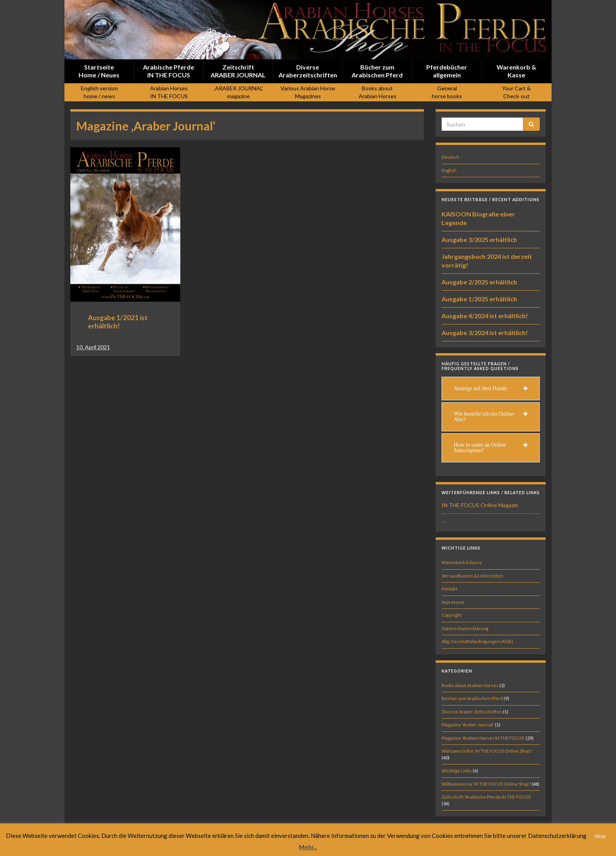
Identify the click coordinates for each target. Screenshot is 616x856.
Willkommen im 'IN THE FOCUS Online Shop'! (486, 784)
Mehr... (308, 847)
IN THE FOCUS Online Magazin (480, 505)
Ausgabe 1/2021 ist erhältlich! (118, 322)
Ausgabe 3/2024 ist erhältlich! (485, 333)
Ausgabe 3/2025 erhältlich (479, 239)
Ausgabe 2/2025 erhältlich (479, 282)
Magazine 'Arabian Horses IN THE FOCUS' (483, 738)
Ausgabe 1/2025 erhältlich (479, 299)
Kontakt (449, 589)
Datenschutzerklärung (465, 628)
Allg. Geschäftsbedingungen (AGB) (477, 641)
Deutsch (450, 157)
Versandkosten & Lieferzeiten (472, 576)
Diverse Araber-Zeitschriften (472, 712)
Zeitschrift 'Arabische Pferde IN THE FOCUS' (487, 797)
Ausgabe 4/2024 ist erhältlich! (485, 316)
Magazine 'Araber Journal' (468, 725)
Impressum (453, 602)
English (449, 170)
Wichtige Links (457, 771)
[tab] (491, 389)
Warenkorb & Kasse (462, 562)
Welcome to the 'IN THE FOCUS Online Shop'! (487, 751)
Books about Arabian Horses (470, 685)
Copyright (452, 615)
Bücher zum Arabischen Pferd (472, 698)
